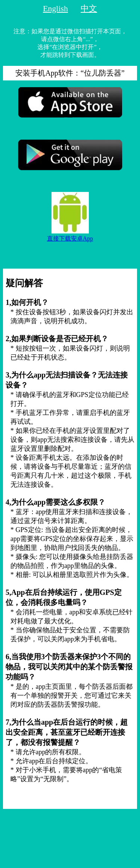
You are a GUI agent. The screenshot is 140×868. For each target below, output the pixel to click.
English (55, 8)
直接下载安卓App (70, 239)
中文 (89, 8)
